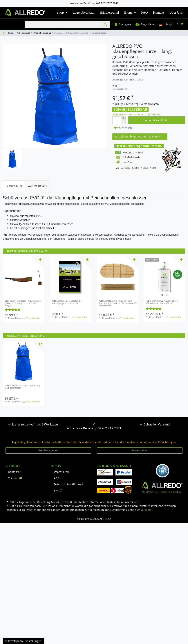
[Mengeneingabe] (117, 120)
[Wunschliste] (169, 24)
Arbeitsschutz (23, 33)
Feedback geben (48, 450)
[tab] (14, 186)
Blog (58, 490)
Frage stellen (140, 450)
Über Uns (176, 12)
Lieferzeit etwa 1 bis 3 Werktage (35, 424)
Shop (60, 12)
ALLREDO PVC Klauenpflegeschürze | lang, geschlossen (22, 387)
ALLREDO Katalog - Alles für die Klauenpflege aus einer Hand (67, 302)
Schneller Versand (157, 424)
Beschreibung (14, 186)
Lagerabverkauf (84, 12)
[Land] (161, 24)
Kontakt (159, 12)
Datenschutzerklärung (68, 484)
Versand (15, 478)
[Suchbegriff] (63, 24)
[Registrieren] (145, 24)
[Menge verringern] (123, 122)
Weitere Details (37, 186)
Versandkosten (149, 104)
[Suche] (105, 24)
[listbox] (164, 277)
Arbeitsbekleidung (42, 33)
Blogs (128, 12)
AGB (57, 478)
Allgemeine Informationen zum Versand (137, 114)
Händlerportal (109, 12)
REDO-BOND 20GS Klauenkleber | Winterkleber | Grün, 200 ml (162, 302)
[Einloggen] (123, 24)
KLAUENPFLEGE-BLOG (11, 21)
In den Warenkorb (163, 120)
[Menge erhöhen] (123, 118)
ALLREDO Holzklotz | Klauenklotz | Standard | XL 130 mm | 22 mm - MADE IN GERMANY (117, 303)
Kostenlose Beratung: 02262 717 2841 (94, 428)
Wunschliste (123, 128)
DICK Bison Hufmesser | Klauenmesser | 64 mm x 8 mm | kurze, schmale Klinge (23, 303)
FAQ (144, 12)
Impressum (62, 472)
